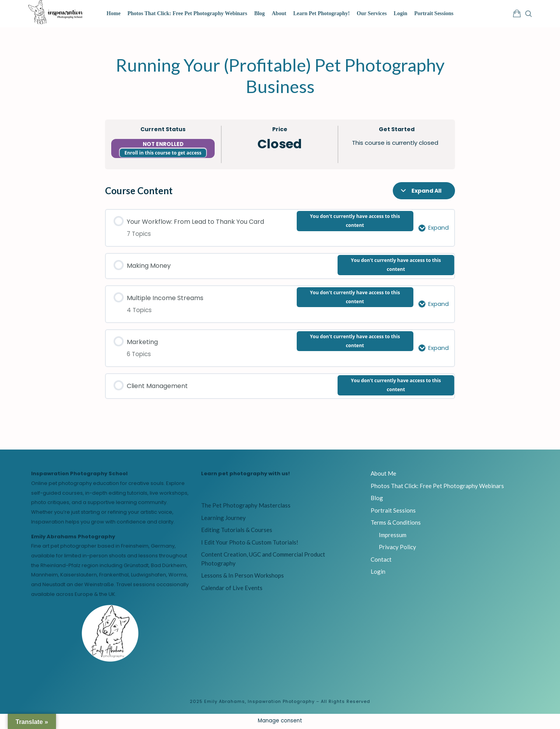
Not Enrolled (163, 145)
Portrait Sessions (434, 13)
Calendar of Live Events (232, 589)
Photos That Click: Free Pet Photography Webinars (187, 13)
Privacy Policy (397, 548)
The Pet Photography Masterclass (246, 506)
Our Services (372, 13)
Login (400, 13)
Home (114, 13)
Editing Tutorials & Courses (237, 531)
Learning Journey (223, 519)
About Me (383, 474)
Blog (260, 13)
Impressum (393, 536)
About (279, 13)
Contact (381, 560)
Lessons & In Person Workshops (242, 576)
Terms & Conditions (396, 523)
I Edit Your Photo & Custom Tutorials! (250, 543)
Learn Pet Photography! (321, 13)
